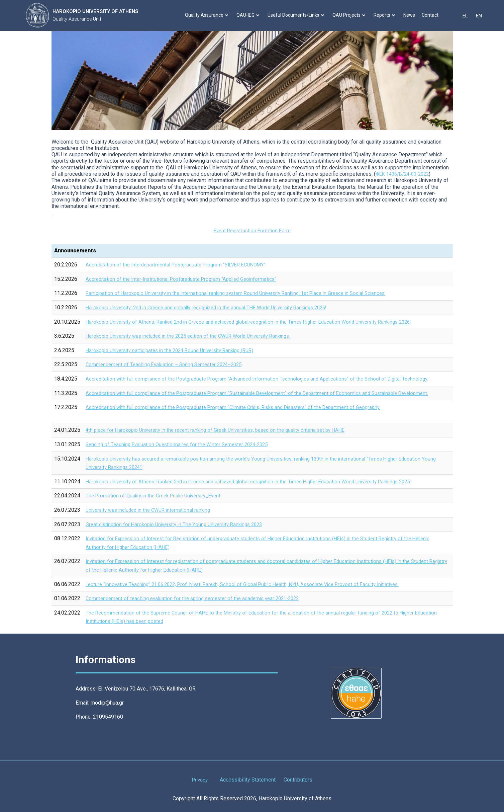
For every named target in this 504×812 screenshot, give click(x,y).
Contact (432, 15)
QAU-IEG (249, 15)
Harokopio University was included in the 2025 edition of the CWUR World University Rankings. (196, 336)
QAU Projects (350, 15)
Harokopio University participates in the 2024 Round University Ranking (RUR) (176, 350)
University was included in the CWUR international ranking (152, 510)
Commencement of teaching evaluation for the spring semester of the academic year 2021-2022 (198, 598)
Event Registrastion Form (252, 230)
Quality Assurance (208, 15)
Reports (386, 15)
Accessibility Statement (248, 780)
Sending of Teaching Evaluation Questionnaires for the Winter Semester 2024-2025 (183, 444)
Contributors (299, 780)
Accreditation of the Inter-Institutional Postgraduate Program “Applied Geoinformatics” (186, 279)
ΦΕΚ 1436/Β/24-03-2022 (405, 174)
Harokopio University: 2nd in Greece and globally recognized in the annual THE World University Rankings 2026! (215, 307)
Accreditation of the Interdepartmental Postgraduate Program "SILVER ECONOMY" (181, 265)
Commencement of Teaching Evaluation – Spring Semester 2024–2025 (169, 364)
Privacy (200, 780)
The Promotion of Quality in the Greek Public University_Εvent (158, 496)
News (411, 15)
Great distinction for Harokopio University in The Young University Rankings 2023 (180, 524)
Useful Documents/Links (297, 15)
